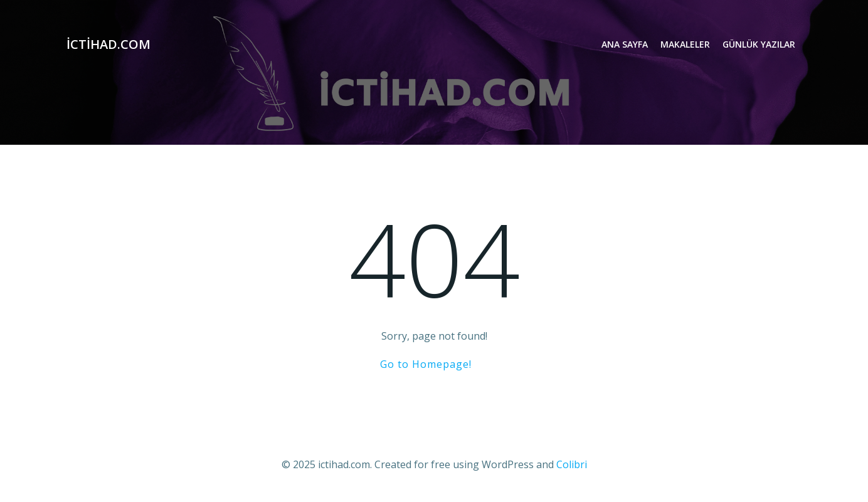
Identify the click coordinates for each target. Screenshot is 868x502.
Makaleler (685, 44)
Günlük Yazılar (759, 44)
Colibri (572, 464)
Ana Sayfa (625, 44)
